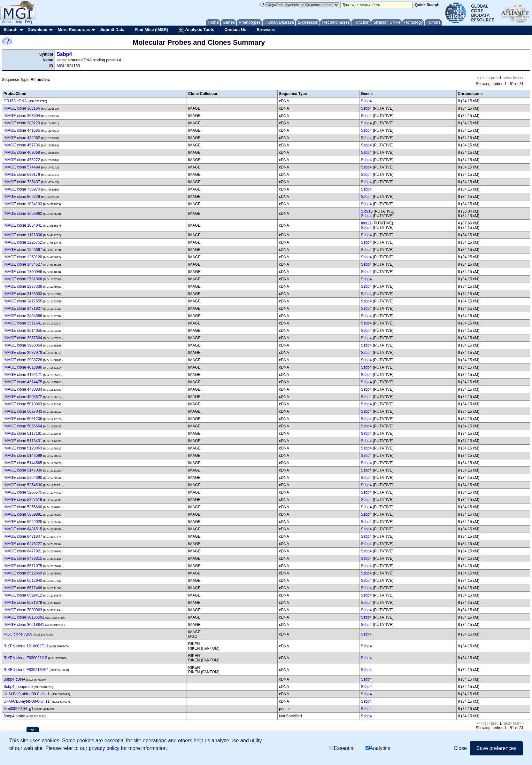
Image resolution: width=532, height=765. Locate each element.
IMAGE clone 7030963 (23, 610)
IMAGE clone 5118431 (23, 441)
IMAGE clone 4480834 (23, 389)
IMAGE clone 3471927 (23, 308)
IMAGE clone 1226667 (23, 250)
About (7, 22)
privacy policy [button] (104, 748)
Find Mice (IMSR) (151, 30)
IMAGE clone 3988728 (23, 360)
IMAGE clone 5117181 (23, 433)
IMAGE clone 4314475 (23, 382)
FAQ (28, 22)
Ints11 (366, 223)
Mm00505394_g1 (18, 709)
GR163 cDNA (15, 101)
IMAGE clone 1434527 (23, 264)
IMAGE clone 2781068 (23, 279)
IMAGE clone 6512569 (23, 573)
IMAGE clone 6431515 (23, 529)
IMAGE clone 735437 (22, 182)
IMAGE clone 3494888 (23, 316)
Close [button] (460, 748)
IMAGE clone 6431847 (23, 536)
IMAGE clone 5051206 (23, 419)
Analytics (378, 748)
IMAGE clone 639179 (22, 175)
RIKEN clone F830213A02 (26, 670)
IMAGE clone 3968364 (23, 345)
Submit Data (112, 30)
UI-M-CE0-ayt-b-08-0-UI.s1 (27, 701)
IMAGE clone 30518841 (24, 625)
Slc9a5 (367, 211)
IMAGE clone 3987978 (23, 353)
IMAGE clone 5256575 (23, 492)
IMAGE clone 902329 (22, 197)
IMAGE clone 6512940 (23, 581)
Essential (342, 748)
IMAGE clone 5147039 (23, 470)
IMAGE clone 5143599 (23, 456)
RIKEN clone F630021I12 (25, 658)
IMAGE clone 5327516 (23, 500)
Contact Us (235, 30)
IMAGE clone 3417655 (23, 301)
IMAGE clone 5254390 (23, 478)
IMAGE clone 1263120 (23, 257)
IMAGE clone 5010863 (23, 404)
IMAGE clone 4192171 (23, 375)
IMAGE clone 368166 (22, 108)
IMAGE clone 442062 (22, 138)
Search (10, 30)
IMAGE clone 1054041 (23, 225)
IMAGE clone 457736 (22, 145)
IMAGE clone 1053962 (23, 214)
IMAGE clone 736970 (22, 189)
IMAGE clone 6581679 (23, 603)
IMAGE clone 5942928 (23, 522)
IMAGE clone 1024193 (23, 204)
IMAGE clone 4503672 (23, 397)
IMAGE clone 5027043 (23, 411)
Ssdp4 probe (14, 716)
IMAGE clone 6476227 (23, 544)
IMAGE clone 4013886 (23, 367)
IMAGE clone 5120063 (23, 448)
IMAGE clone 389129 (22, 123)
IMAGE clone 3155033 (23, 294)
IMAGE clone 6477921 (23, 551)
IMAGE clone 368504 (22, 116)
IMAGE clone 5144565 (23, 463)
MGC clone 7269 (18, 634)
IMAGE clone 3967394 (23, 338)
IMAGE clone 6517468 (23, 588)
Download (37, 30)
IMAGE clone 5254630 (23, 485)
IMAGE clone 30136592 (24, 617)
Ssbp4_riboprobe (18, 687)
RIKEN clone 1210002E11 (26, 646)
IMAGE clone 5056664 (23, 426)
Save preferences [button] (496, 748)
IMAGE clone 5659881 (23, 514)
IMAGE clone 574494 (22, 167)
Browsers (266, 30)
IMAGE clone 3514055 (23, 331)
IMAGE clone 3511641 (23, 323)
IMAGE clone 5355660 (23, 507)
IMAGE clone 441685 (22, 130)
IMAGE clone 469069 (22, 152)
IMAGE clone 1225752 (23, 242)
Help (18, 22)
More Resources (74, 30)
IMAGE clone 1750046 (23, 272)
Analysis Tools (196, 30)
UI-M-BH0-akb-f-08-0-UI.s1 (27, 694)
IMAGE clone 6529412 (23, 595)
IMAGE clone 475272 (22, 160)
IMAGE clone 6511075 (23, 566)
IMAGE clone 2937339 (23, 286)
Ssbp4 (64, 54)
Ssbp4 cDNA (14, 679)
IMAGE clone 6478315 (23, 558)
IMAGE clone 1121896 (23, 235)
